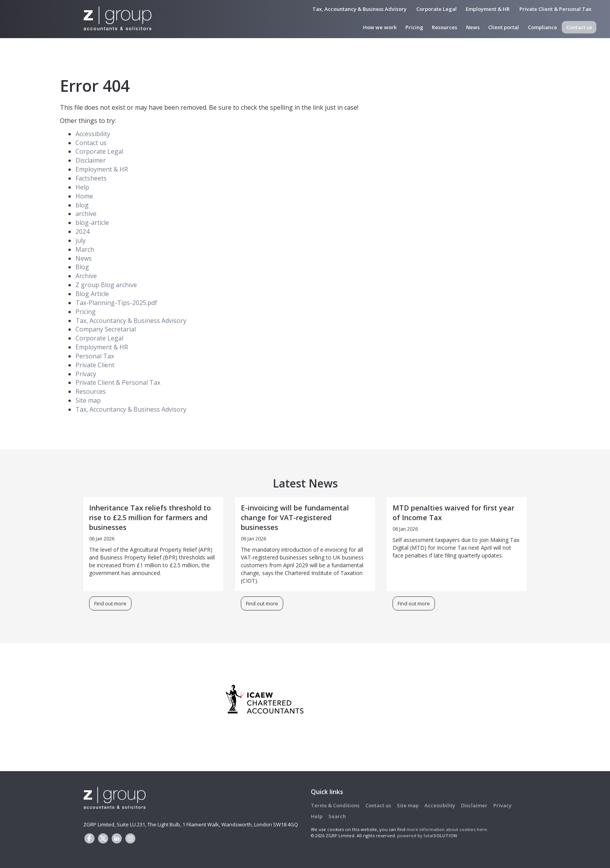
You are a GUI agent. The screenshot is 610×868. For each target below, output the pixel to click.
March (85, 249)
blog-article (92, 223)
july (81, 240)
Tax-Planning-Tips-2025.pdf (116, 303)
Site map (88, 400)
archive (86, 214)
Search (337, 816)
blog (82, 205)
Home (84, 196)
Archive (86, 276)
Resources (444, 27)
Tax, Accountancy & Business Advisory (359, 9)
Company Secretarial (106, 329)
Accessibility (93, 134)
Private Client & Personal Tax (555, 9)
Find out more (110, 603)
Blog (82, 267)
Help (82, 187)
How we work (380, 27)
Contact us (579, 27)
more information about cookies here (447, 829)
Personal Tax (95, 356)
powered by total (427, 836)
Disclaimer (91, 160)
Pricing (414, 27)
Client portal (504, 27)
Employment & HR (488, 9)
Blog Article (92, 294)
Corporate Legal (436, 9)
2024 (82, 231)
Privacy (86, 374)
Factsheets (91, 178)
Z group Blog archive (106, 285)
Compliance (543, 27)
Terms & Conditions (335, 805)
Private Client (95, 365)
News (473, 27)
